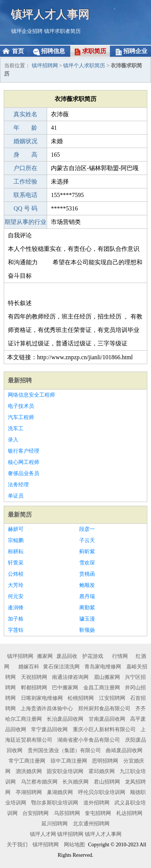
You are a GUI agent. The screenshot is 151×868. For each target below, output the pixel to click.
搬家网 (45, 656)
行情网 (120, 656)
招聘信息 (53, 51)
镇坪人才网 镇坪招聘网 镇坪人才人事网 (76, 834)
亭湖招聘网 (29, 792)
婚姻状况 (25, 141)
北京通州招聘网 (91, 824)
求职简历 (94, 51)
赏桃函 (87, 574)
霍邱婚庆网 (102, 771)
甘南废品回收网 (107, 719)
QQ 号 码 (26, 208)
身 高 (25, 155)
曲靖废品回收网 (124, 750)
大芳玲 (16, 585)
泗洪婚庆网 (29, 771)
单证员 (16, 496)
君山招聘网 (107, 782)
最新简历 (20, 515)
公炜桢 (16, 574)
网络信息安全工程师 (31, 395)
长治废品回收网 (65, 719)
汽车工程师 (21, 417)
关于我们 (17, 845)
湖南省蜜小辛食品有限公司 (89, 740)
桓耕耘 (16, 552)
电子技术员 (21, 406)
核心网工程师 (24, 462)
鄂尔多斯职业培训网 (55, 803)
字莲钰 (16, 630)
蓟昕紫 (87, 552)
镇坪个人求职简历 (84, 66)
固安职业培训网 (65, 771)
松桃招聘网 (81, 698)
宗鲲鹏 (16, 540)
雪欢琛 (87, 563)
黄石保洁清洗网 (61, 667)
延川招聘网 (55, 824)
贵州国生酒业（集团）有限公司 (64, 750)
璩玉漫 (87, 619)
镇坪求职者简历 (62, 31)
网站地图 (74, 845)
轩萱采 (16, 563)
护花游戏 (93, 656)
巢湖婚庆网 (60, 792)
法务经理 (18, 485)
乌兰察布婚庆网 (39, 782)
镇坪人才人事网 (50, 14)
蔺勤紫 (87, 608)
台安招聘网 (36, 813)
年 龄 (25, 128)
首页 (18, 51)
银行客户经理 (24, 451)
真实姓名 (25, 114)
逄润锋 (16, 608)
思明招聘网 (105, 761)
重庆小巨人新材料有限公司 (104, 730)
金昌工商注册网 (102, 688)
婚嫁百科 (29, 667)
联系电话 (25, 195)
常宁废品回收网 (49, 730)
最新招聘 (20, 380)
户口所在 (25, 168)
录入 (13, 440)
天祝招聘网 (34, 677)
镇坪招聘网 (45, 66)
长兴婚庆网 (75, 782)
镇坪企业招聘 (27, 31)
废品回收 (67, 656)
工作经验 (25, 181)
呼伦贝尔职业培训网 (102, 792)
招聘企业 (135, 51)
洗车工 (16, 429)
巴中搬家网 (65, 688)
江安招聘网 (112, 698)
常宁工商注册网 (27, 761)
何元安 (16, 596)
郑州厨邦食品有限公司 (104, 709)
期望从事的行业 (25, 222)
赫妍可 (16, 529)
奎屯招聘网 (98, 813)
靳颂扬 (87, 630)
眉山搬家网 (107, 677)
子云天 (87, 540)
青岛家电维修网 (103, 667)
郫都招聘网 (34, 688)
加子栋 (16, 619)
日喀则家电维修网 (42, 698)
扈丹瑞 (87, 596)
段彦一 (87, 529)
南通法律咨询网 (70, 677)
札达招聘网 (129, 813)
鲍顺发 (87, 585)
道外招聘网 (96, 803)
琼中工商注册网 (69, 761)
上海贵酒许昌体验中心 (47, 709)
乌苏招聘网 (67, 813)
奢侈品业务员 (24, 473)
